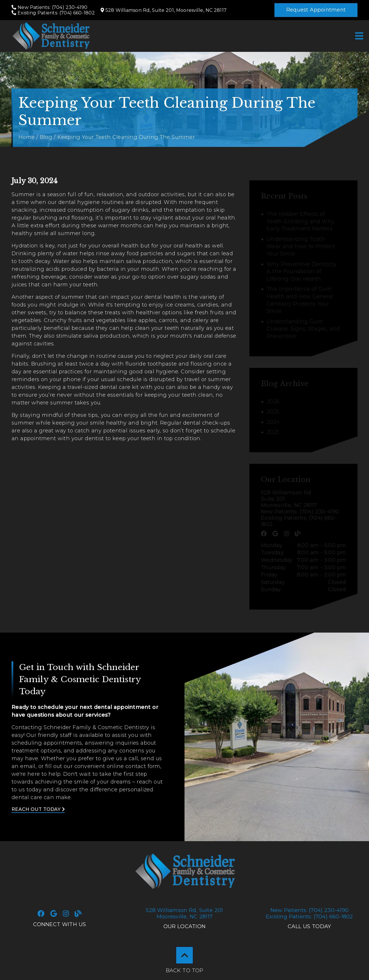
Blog (46, 137)
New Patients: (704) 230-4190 (300, 512)
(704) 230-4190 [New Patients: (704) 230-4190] (310, 910)
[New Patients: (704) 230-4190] (50, 7)
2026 (273, 402)
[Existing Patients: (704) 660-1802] (53, 13)
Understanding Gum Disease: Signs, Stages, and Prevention (303, 329)
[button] (316, 10)
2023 (273, 432)
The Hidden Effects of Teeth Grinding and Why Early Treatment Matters (301, 221)
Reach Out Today (38, 809)
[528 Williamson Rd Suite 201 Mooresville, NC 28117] (303, 499)
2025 (273, 412)
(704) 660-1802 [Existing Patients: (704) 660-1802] (309, 917)
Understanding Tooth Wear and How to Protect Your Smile (301, 246)
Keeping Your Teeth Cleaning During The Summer (126, 137)
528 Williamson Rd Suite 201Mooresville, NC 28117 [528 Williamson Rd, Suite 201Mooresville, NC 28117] (184, 913)
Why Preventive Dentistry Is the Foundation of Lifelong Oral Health (302, 272)
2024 (273, 422)
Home (27, 137)
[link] (51, 36)
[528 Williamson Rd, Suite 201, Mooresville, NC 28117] (164, 10)
